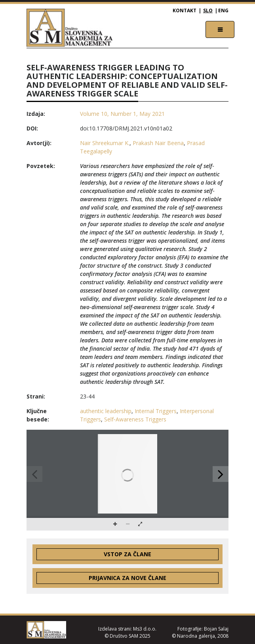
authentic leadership (106, 411)
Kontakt (185, 10)
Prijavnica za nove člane (127, 578)
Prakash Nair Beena (158, 143)
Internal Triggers (156, 411)
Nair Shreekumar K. (105, 143)
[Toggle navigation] (220, 29)
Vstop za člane (127, 554)
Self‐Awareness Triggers (135, 419)
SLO (208, 10)
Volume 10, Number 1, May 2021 (122, 114)
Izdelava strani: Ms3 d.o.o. (127, 629)
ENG (223, 10)
